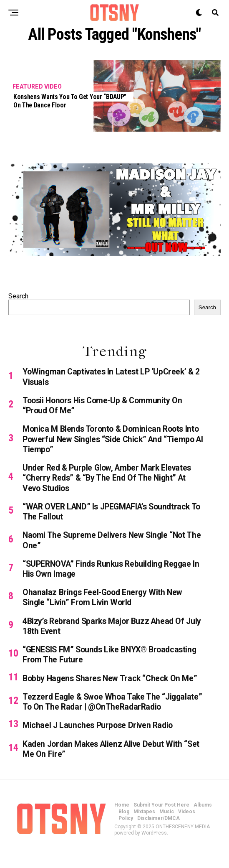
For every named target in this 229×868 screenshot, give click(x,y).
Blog (124, 831)
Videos (187, 831)
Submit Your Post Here (161, 824)
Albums (203, 824)
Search (18, 296)
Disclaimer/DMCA (159, 837)
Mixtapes (144, 831)
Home (122, 824)
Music (167, 831)
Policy (126, 837)
